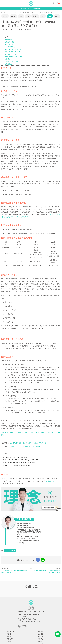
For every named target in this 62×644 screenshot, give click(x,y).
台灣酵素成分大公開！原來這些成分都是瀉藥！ (25, 447)
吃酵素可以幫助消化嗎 (12, 62)
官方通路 (41, 634)
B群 (28, 16)
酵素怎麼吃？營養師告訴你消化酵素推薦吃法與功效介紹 (28, 443)
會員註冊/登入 (11, 639)
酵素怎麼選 (8, 64)
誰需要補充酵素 (10, 59)
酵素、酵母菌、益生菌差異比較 (14, 57)
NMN (57, 16)
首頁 (2, 12)
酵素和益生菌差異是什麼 (12, 52)
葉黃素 (13, 16)
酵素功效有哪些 (10, 42)
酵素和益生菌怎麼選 (11, 54)
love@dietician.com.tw (29, 627)
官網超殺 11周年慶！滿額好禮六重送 (31, 9)
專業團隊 (41, 631)
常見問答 (41, 637)
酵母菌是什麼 (9, 44)
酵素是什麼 (8, 40)
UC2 (43, 16)
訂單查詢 (9, 642)
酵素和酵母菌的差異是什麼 (13, 49)
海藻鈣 (35, 16)
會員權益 (41, 639)
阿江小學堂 (9, 12)
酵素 (15, 12)
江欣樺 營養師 (28, 30)
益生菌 (5, 16)
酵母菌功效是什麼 (10, 47)
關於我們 (9, 637)
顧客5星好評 (10, 631)
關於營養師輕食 (50, 481)
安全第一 (9, 634)
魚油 (21, 16)
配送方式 (41, 642)
